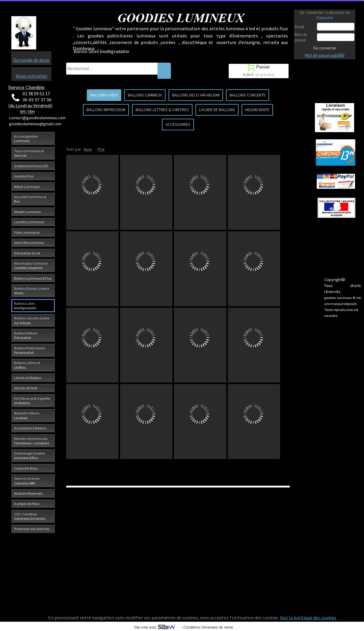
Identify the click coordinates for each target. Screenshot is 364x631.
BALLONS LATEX (104, 95)
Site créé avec (157, 627)
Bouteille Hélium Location (27, 415)
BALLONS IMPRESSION (106, 110)
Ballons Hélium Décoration (26, 335)
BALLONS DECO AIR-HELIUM (196, 95)
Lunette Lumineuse (29, 222)
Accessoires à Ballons (30, 428)
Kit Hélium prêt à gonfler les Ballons (32, 401)
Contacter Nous (26, 468)
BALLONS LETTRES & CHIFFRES (162, 110)
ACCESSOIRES (178, 124)
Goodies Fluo (24, 176)
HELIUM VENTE (257, 110)
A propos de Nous (27, 504)
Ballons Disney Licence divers (32, 291)
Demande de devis (31, 60)
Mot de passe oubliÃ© (325, 55)
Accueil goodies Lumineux (26, 138)
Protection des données (32, 529)
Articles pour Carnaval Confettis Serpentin (31, 265)
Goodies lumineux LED (31, 166)
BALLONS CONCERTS (248, 95)
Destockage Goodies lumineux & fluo (29, 455)
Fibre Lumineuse (27, 232)
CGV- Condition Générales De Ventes (30, 516)
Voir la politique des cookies (308, 618)
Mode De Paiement (28, 493)
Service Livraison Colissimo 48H (27, 481)
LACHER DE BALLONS (217, 110)
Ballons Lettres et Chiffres (27, 365)
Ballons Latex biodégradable (25, 306)
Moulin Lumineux (27, 212)
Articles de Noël (26, 388)
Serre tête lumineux (29, 243)
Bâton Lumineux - (28, 187)
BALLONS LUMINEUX (145, 95)
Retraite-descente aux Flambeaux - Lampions (32, 441)
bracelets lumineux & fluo (30, 199)
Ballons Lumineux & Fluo (33, 278)
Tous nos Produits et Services (29, 153)
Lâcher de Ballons (28, 378)
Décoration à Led (27, 253)
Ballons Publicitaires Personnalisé (29, 350)
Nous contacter (31, 76)
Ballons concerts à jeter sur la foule (32, 320)
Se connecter (325, 48)
